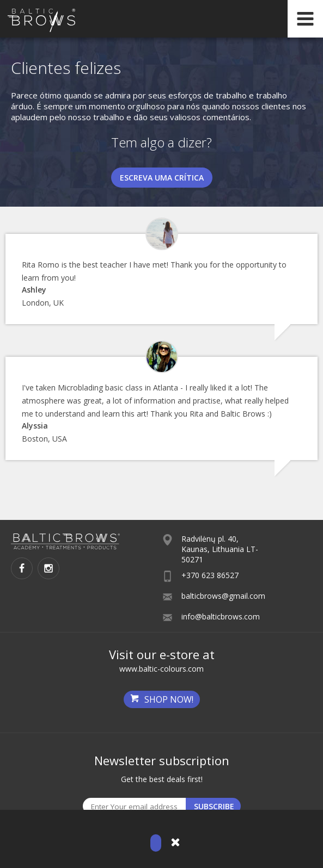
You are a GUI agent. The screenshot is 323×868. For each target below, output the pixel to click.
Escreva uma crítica (162, 178)
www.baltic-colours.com (161, 669)
